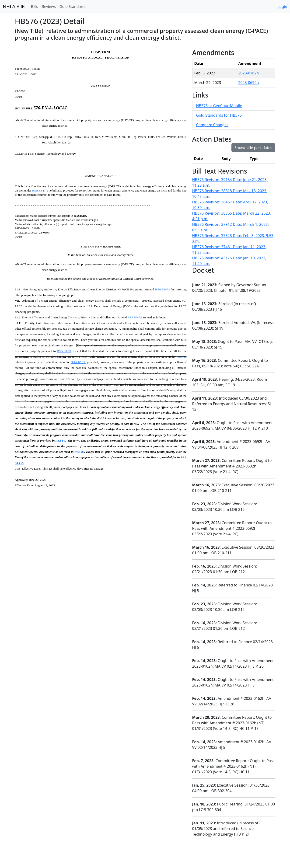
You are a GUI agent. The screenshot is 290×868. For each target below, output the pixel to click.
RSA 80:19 (64, 351)
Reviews (49, 7)
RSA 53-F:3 (163, 289)
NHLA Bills (14, 6)
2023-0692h (248, 83)
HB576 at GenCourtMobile (219, 106)
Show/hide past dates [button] (253, 148)
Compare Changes (212, 125)
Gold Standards (73, 7)
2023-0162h (248, 73)
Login (282, 7)
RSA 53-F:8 (135, 317)
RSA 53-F (38, 190)
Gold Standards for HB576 (219, 115)
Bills (35, 7)
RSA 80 (181, 357)
